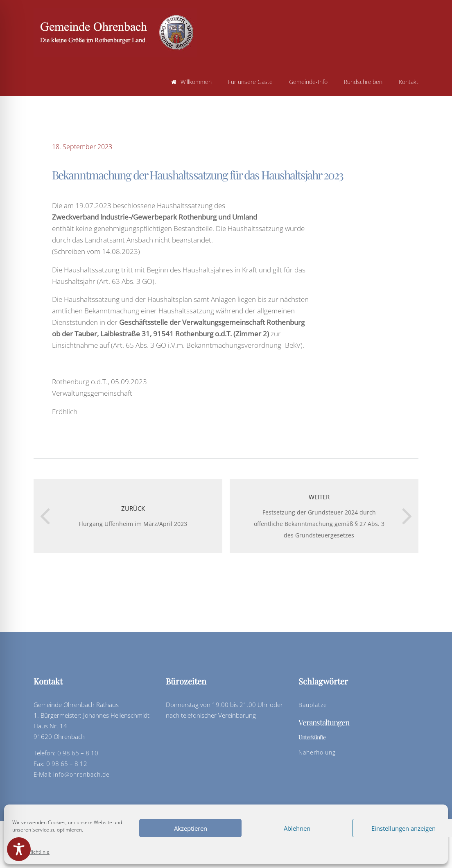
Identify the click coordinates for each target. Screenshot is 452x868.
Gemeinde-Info (308, 82)
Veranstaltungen (324, 722)
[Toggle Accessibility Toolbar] (19, 849)
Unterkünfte (312, 737)
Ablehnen (297, 828)
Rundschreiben (363, 82)
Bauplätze (313, 705)
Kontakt (409, 82)
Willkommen (191, 82)
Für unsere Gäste (250, 82)
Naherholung (317, 752)
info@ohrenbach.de (81, 774)
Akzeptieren (191, 828)
